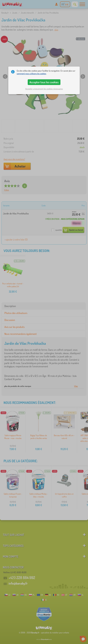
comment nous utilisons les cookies (31, 74)
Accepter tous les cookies (44, 82)
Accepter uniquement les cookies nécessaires (44, 89)
